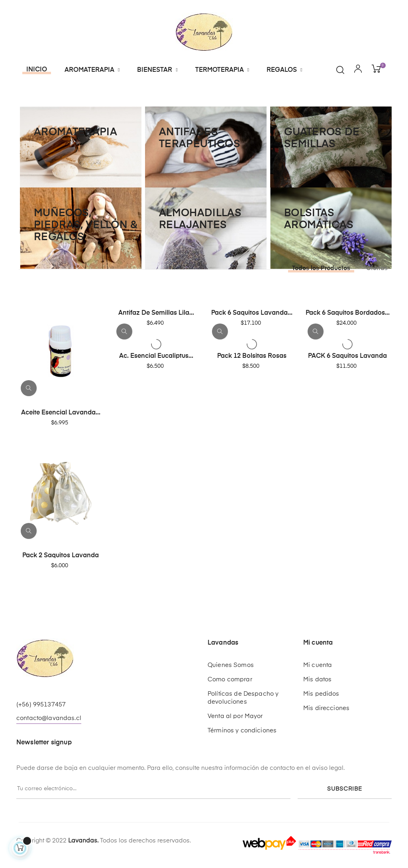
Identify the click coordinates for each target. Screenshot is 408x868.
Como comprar (230, 680)
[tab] (319, 268)
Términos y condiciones (242, 731)
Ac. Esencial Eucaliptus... (156, 356)
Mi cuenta (318, 665)
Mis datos (317, 680)
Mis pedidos (321, 694)
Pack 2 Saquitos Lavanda (61, 556)
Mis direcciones (326, 708)
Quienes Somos (231, 665)
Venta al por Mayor (235, 716)
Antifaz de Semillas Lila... (156, 313)
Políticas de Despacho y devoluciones (243, 698)
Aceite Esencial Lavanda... (61, 413)
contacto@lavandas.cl (49, 718)
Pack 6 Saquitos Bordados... (348, 313)
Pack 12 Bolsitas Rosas (252, 356)
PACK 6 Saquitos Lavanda (347, 356)
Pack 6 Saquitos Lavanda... (252, 313)
